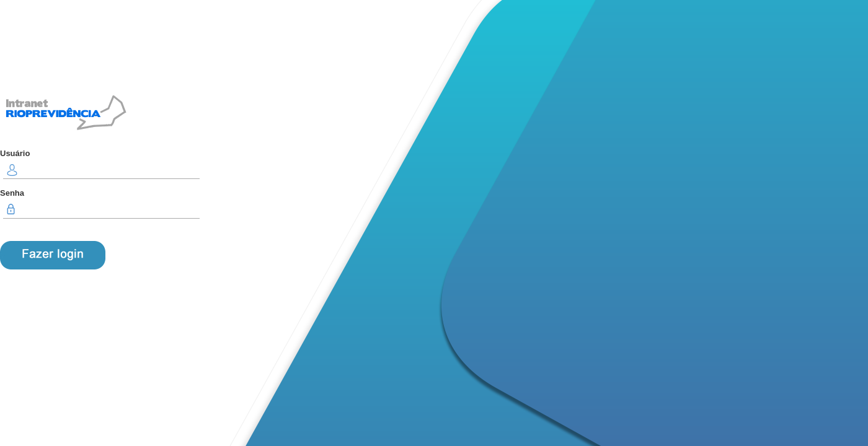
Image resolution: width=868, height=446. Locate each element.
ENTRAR (53, 255)
